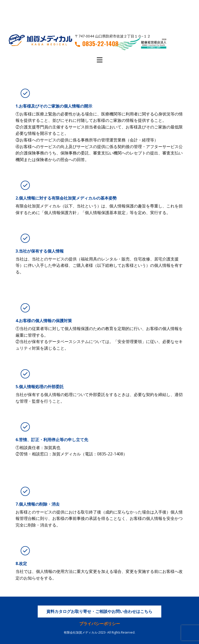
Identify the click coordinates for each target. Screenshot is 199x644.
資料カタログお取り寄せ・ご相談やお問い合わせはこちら (99, 611)
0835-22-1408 (97, 44)
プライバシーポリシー (100, 624)
